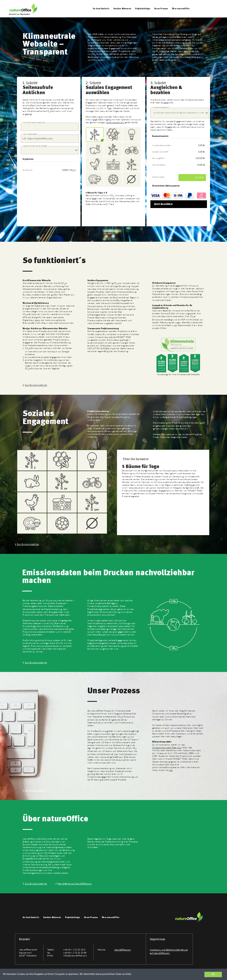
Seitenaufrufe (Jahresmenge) (35, 146)
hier (171, 770)
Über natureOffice (181, 9)
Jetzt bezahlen (163, 204)
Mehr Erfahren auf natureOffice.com (75, 884)
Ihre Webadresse (30, 134)
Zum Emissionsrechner (36, 385)
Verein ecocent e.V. (115, 123)
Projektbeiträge (143, 9)
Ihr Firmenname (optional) (34, 122)
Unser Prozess (161, 9)
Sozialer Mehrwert (122, 9)
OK (213, 974)
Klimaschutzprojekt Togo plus (167, 748)
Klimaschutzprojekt (161, 107)
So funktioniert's (101, 9)
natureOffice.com (122, 950)
